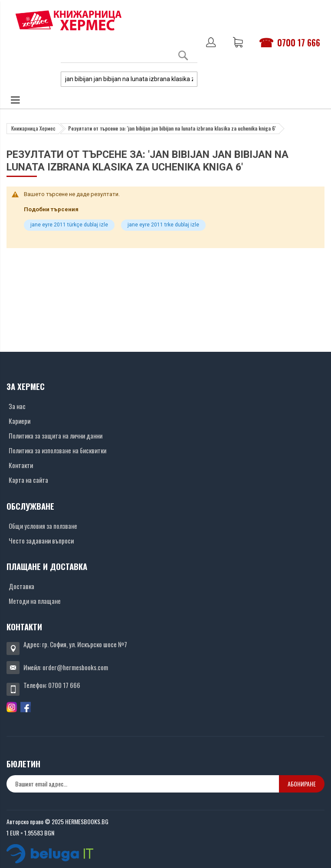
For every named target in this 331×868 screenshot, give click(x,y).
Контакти (21, 465)
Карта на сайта (28, 480)
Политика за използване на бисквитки (57, 450)
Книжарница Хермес (33, 128)
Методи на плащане (35, 601)
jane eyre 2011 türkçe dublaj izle (69, 225)
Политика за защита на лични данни (56, 436)
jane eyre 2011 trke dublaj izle (163, 225)
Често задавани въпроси (41, 540)
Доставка (21, 586)
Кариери (20, 421)
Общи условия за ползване (43, 526)
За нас (17, 406)
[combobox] (129, 79)
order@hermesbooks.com (75, 667)
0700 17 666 (299, 43)
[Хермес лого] (69, 20)
